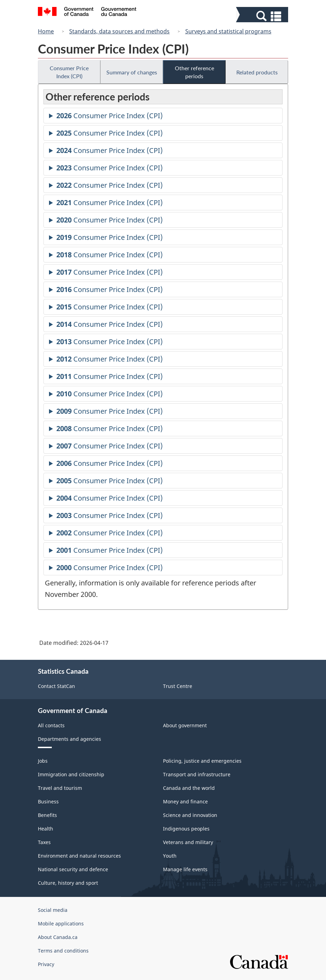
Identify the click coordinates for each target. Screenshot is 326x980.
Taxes (44, 842)
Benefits (47, 815)
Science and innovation (190, 815)
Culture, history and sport (68, 883)
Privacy (46, 964)
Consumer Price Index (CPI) (69, 72)
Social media (53, 910)
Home (46, 31)
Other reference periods (194, 72)
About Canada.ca (58, 937)
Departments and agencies (70, 739)
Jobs (43, 761)
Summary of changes (132, 72)
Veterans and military (188, 842)
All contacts (51, 725)
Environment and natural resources (79, 856)
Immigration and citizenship (71, 774)
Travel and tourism (60, 788)
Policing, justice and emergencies (202, 761)
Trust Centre (178, 686)
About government (185, 725)
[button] (263, 16)
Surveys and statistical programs (228, 31)
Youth (170, 856)
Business (48, 801)
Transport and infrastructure (197, 774)
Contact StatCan (56, 686)
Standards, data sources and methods (119, 31)
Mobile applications (61, 924)
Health (46, 829)
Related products (257, 72)
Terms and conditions (63, 951)
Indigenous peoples (186, 829)
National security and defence (73, 869)
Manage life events (185, 869)
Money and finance (185, 801)
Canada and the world (189, 788)
